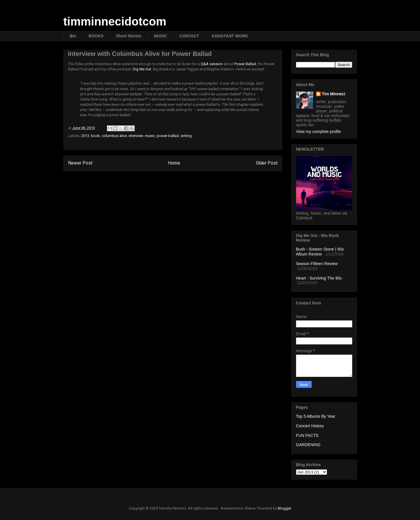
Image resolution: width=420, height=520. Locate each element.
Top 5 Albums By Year (316, 416)
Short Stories (129, 36)
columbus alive (114, 136)
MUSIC (160, 36)
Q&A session (212, 64)
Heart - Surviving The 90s (319, 278)
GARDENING (308, 445)
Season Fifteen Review (317, 264)
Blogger (284, 508)
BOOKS (96, 36)
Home (174, 163)
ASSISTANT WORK (230, 36)
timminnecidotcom (115, 21)
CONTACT (189, 36)
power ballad (168, 136)
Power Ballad (245, 64)
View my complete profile (318, 132)
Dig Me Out (142, 69)
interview (136, 136)
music (150, 136)
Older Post (267, 163)
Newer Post (80, 163)
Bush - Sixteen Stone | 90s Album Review (320, 252)
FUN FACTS (307, 435)
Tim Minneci (334, 94)
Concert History (310, 426)
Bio (73, 36)
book (95, 136)
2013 (85, 136)
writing (186, 136)
